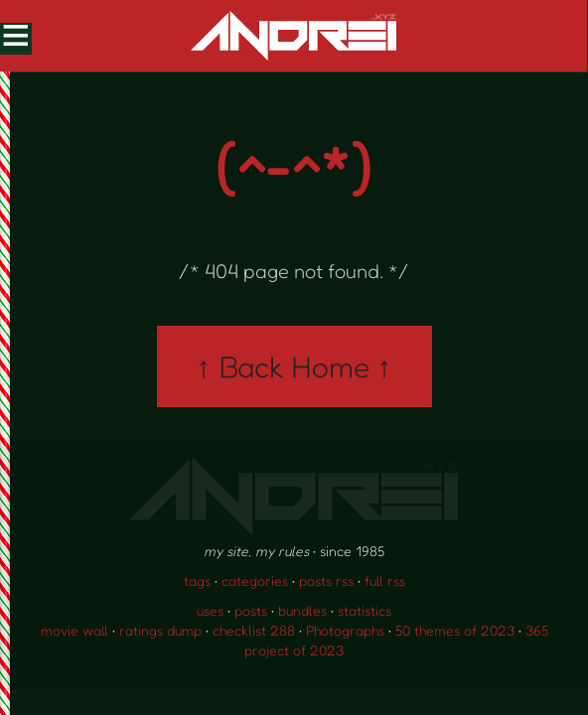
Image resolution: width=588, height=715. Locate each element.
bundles (302, 610)
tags (197, 580)
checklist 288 (254, 630)
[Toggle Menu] (15, 38)
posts (251, 610)
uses (210, 610)
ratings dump (160, 630)
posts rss (326, 580)
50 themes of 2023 (455, 630)
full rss (385, 580)
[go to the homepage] (294, 36)
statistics (365, 610)
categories (255, 580)
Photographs (345, 630)
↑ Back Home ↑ (294, 366)
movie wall (74, 630)
